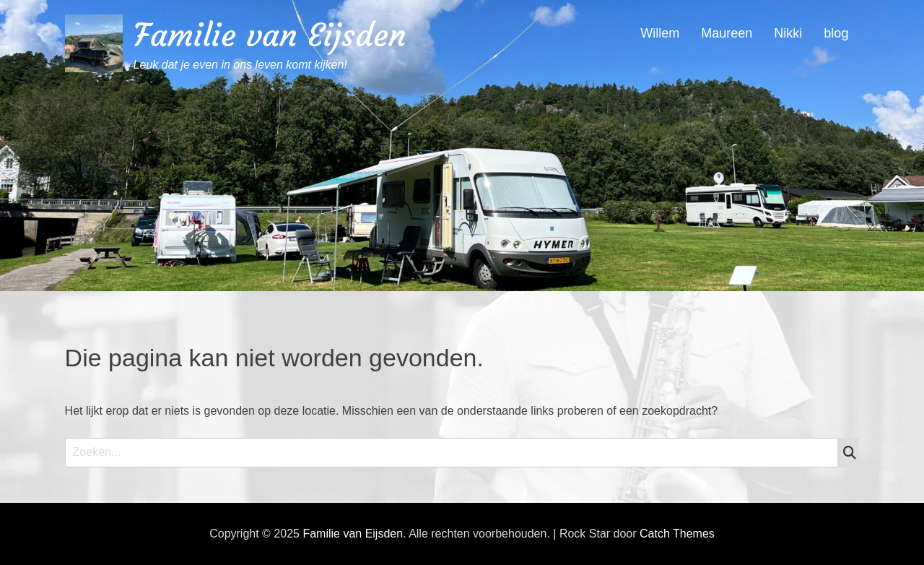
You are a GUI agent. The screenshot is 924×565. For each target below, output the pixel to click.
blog (836, 33)
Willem (660, 33)
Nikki (788, 33)
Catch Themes (677, 534)
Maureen (727, 33)
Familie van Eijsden (270, 35)
